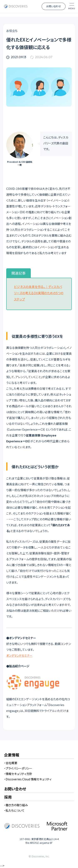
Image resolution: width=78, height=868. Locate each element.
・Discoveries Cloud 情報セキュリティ (28, 779)
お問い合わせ (54, 6)
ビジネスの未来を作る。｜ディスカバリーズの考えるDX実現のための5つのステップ (39, 293)
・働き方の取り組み (16, 805)
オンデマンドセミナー (19, 655)
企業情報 (12, 755)
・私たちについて (14, 810)
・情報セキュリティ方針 (18, 774)
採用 (8, 797)
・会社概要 (11, 763)
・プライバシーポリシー (18, 768)
